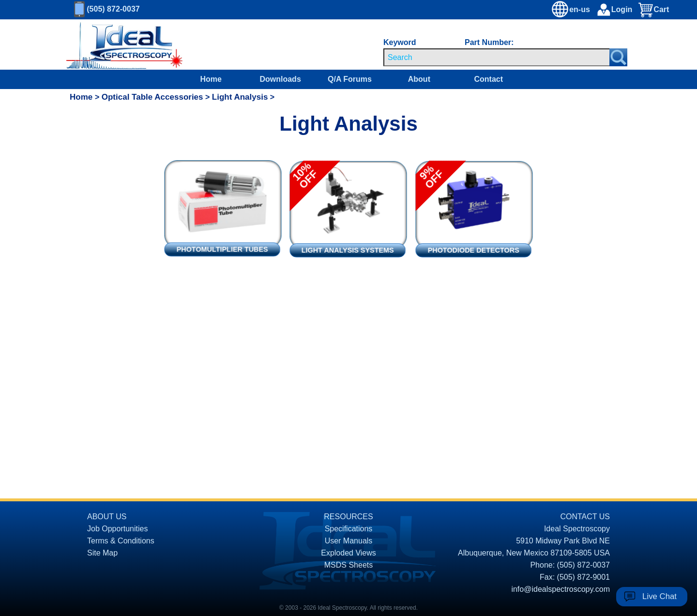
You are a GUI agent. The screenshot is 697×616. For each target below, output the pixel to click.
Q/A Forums (350, 79)
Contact (488, 79)
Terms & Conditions (121, 541)
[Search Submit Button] (618, 57)
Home (211, 79)
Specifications (349, 529)
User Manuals (349, 541)
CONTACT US (585, 517)
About (419, 79)
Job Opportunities (117, 529)
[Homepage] (116, 45)
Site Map (102, 553)
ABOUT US (107, 517)
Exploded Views (348, 553)
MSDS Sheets (348, 565)
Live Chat (659, 596)
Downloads (280, 79)
